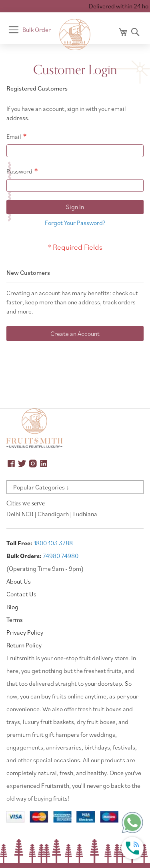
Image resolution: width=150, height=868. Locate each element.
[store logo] (75, 35)
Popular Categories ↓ (41, 487)
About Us (19, 581)
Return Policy (24, 645)
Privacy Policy (25, 632)
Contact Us (21, 594)
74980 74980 (61, 556)
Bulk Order (37, 30)
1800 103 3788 (53, 543)
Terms (15, 619)
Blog (12, 607)
